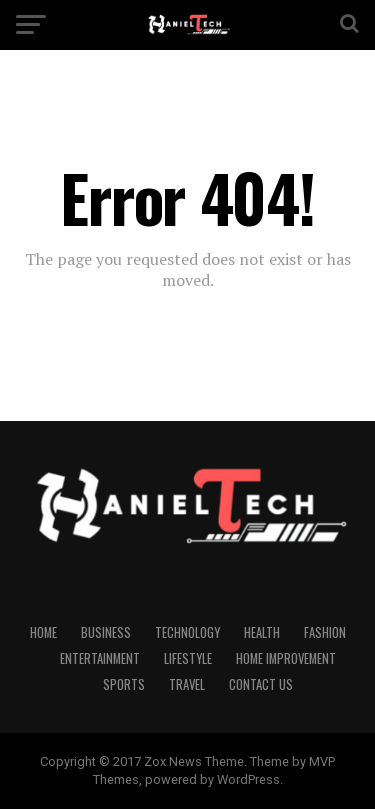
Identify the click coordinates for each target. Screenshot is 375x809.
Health (262, 632)
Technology (187, 632)
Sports (124, 684)
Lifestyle (188, 658)
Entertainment (100, 658)
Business (106, 632)
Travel (187, 684)
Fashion (325, 632)
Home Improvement (286, 658)
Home (43, 632)
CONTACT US (261, 684)
